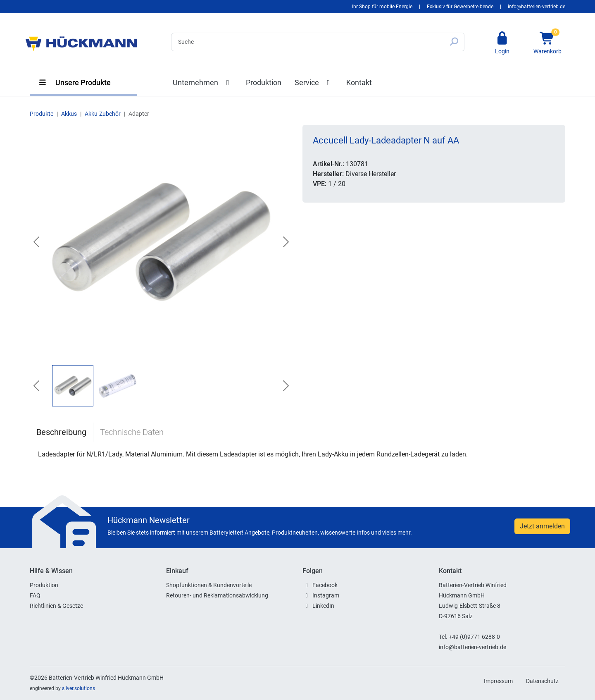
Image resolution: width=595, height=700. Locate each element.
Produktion (264, 82)
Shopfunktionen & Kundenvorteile (209, 585)
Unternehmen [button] (203, 82)
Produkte (42, 114)
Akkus (69, 114)
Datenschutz (542, 681)
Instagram (326, 595)
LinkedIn (323, 606)
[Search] (308, 42)
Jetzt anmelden (542, 526)
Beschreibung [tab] (61, 432)
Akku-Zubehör (103, 114)
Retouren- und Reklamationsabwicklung (217, 595)
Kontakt (359, 82)
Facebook (325, 585)
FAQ (35, 595)
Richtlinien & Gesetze (56, 606)
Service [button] (314, 82)
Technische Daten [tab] (132, 432)
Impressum (498, 681)
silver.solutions (79, 688)
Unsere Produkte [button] (74, 82)
